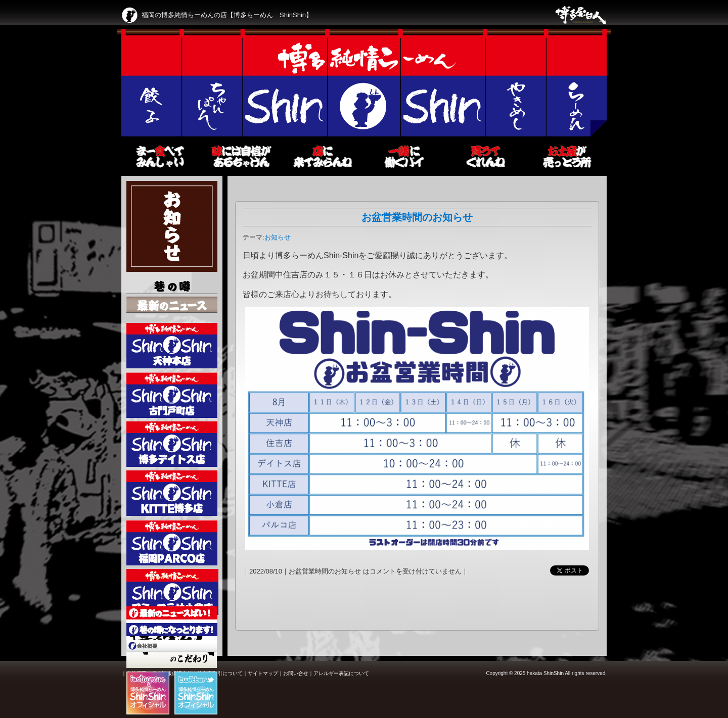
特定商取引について (220, 673)
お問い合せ (296, 673)
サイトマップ (263, 673)
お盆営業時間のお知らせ (417, 217)
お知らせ (278, 237)
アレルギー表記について (341, 673)
